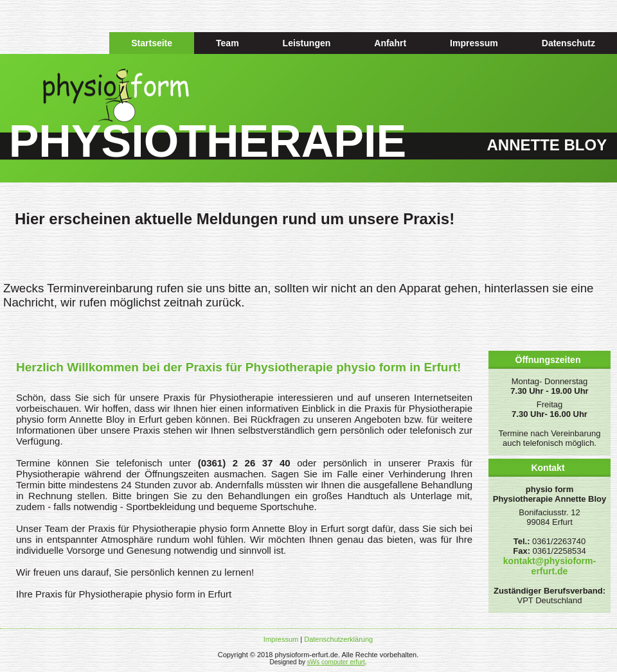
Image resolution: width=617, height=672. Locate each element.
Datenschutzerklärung (338, 639)
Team (228, 43)
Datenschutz (568, 43)
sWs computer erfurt (336, 662)
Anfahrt (390, 43)
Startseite (152, 43)
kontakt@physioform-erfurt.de (550, 566)
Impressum (474, 43)
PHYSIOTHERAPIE (208, 141)
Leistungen (307, 43)
